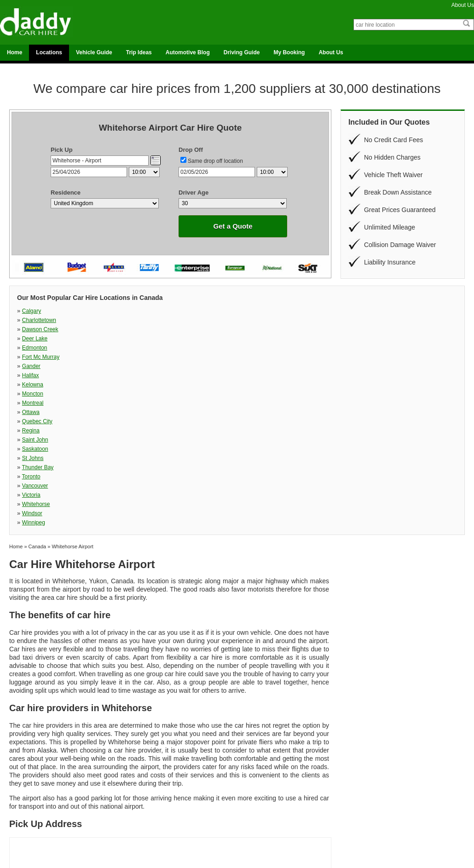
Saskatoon (357, 339)
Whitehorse (143, 357)
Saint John (250, 339)
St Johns (33, 348)
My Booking (289, 52)
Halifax (352, 320)
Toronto (246, 348)
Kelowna (33, 329)
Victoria (31, 357)
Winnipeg (355, 357)
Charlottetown (146, 311)
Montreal (247, 329)
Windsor (247, 357)
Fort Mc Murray (148, 320)
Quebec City (37, 339)
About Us (463, 5)
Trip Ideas (139, 52)
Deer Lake (356, 311)
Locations (49, 52)
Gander (246, 320)
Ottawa (353, 329)
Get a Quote (233, 226)
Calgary (32, 311)
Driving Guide (242, 52)
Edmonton (35, 320)
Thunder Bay (145, 348)
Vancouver (357, 348)
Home (14, 52)
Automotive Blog (188, 52)
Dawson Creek (255, 311)
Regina (138, 339)
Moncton (140, 329)
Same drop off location (215, 161)
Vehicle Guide (94, 52)
